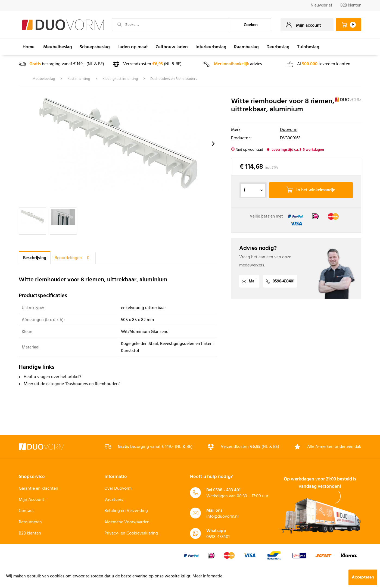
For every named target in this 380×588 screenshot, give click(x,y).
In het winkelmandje (311, 190)
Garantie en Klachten (38, 489)
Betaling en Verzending (126, 511)
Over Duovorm (118, 489)
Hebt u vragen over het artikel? (50, 377)
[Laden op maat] (133, 47)
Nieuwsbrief (321, 5)
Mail (249, 281)
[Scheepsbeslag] (95, 47)
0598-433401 (280, 281)
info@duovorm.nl (222, 517)
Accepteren (363, 577)
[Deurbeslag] (278, 47)
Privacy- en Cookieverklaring (131, 533)
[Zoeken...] (171, 25)
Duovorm (289, 130)
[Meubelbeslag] (58, 47)
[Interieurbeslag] (211, 47)
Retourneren (30, 522)
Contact (26, 511)
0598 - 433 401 (227, 490)
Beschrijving (35, 258)
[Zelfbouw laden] (172, 47)
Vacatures (114, 500)
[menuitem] (321, 6)
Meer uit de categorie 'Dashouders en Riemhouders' (69, 384)
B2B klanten (351, 5)
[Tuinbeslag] (308, 47)
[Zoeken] (251, 25)
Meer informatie (207, 576)
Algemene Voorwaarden (127, 522)
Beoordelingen (73, 258)
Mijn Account (32, 500)
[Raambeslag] (246, 47)
